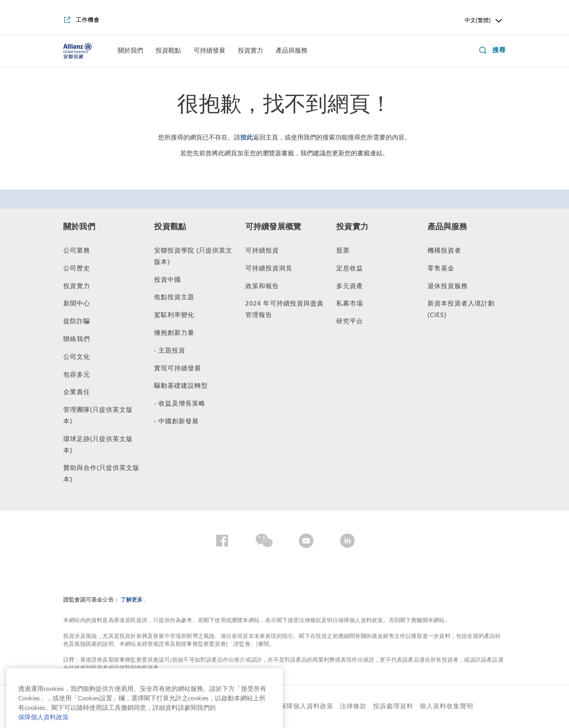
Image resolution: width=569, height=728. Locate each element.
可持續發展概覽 (273, 227)
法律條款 (353, 706)
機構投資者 (444, 251)
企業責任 (77, 392)
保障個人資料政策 (307, 706)
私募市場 (350, 304)
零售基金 (441, 268)
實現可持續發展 (178, 368)
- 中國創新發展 (176, 421)
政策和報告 (262, 286)
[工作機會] (81, 21)
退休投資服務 (448, 286)
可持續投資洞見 (269, 268)
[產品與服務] (292, 51)
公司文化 (77, 357)
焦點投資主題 (174, 297)
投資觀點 (170, 227)
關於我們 (79, 227)
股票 (343, 251)
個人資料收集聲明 (447, 706)
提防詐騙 (77, 321)
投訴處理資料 (393, 706)
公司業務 (77, 251)
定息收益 (350, 268)
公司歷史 (77, 268)
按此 (247, 138)
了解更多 (132, 600)
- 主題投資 (170, 351)
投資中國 (168, 280)
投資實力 (77, 286)
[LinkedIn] (347, 542)
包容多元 (77, 375)
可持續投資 (262, 251)
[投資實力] (251, 51)
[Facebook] (222, 542)
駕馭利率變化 (174, 315)
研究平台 (350, 321)
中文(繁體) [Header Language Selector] (484, 21)
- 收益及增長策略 (180, 404)
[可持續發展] (209, 51)
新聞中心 (77, 304)
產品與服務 (447, 227)
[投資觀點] (168, 51)
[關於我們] (130, 51)
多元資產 (350, 286)
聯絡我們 (77, 339)
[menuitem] (130, 51)
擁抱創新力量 (174, 333)
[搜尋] (491, 51)
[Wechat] (264, 542)
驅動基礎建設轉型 (181, 386)
